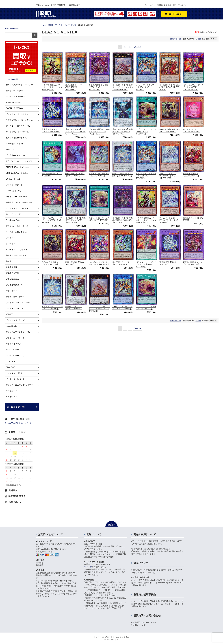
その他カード (11, 391)
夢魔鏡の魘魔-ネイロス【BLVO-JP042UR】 (193, 263)
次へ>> (137, 47)
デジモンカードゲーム (15, 338)
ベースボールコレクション (17, 232)
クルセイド (11, 361)
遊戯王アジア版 (12, 273)
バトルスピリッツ (13, 344)
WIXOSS (10, 314)
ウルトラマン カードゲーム (17, 132)
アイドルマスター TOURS (17, 208)
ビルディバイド (12, 244)
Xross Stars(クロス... (15, 102)
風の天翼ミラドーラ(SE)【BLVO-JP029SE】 (99, 175)
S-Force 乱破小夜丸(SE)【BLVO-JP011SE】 (169, 130)
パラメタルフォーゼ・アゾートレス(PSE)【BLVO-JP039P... (193, 87)
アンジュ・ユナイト (14, 185)
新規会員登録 (166, 5)
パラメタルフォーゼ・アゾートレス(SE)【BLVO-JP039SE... (52, 220)
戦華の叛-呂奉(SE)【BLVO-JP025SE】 (191, 175)
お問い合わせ (182, 5)
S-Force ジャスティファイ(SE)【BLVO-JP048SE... (146, 176)
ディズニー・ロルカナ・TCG (18, 126)
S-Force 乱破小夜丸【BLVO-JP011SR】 (50, 263)
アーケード (11, 238)
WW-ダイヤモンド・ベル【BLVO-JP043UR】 (52, 308)
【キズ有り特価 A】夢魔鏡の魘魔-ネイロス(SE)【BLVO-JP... (122, 220)
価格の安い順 (176, 39)
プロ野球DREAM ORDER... (17, 155)
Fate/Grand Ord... (13, 220)
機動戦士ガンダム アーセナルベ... (20, 202)
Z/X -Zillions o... (12, 279)
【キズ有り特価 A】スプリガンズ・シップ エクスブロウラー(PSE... (123, 87)
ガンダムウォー (12, 350)
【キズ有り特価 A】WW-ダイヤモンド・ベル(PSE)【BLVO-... (99, 132)
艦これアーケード (13, 214)
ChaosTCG (11, 367)
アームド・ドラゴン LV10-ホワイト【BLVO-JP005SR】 (169, 220)
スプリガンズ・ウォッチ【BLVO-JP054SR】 (146, 308)
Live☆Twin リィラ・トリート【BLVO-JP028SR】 (99, 263)
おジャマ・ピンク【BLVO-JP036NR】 (191, 130)
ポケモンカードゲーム (15, 297)
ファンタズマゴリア (14, 373)
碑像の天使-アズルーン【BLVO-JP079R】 (75, 175)
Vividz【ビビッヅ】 (14, 191)
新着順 (198, 39)
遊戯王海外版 (11, 267)
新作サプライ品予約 (14, 91)
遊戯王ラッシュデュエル (16, 255)
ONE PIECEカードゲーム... (17, 167)
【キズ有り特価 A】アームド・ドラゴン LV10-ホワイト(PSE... (75, 132)
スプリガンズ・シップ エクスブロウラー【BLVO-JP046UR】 (99, 309)
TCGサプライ (12, 397)
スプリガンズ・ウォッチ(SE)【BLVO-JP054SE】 (99, 219)
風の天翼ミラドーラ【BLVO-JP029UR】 (121, 263)
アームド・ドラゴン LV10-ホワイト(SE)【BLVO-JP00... (168, 176)
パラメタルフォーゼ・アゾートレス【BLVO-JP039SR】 (146, 265)
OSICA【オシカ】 (13, 179)
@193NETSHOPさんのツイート (18, 423)
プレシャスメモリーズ (15, 320)
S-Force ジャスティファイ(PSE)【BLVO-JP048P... (146, 87)
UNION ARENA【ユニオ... (17, 173)
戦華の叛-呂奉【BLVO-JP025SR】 (75, 263)
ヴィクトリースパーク (15, 379)
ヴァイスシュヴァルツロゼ (17, 114)
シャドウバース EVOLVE (16, 197)
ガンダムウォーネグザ (15, 356)
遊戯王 (9, 261)
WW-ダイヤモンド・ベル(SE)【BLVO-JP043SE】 (123, 175)
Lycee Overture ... (13, 326)
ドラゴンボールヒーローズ (17, 226)
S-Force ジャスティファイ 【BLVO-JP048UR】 (122, 308)
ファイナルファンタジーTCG (18, 332)
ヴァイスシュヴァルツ (15, 308)
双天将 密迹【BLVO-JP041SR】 (168, 263)
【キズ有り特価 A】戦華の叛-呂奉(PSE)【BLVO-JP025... (170, 87)
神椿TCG (10, 149)
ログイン (151, 5)
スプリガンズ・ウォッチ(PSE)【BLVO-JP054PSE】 (146, 132)
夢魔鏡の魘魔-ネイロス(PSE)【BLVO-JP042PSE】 (98, 87)
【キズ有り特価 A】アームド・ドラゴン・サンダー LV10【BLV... (146, 220)
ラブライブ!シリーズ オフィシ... (20, 120)
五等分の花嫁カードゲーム (17, 138)
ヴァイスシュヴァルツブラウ (18, 303)
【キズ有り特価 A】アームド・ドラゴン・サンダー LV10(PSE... (52, 87)
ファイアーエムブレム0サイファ (19, 385)
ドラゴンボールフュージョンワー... (21, 161)
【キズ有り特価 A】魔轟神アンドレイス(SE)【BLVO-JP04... (75, 220)
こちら (96, 595)
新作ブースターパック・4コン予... (20, 85)
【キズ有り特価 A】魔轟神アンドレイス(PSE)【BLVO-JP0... (122, 132)
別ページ (88, 567)
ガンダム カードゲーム (15, 97)
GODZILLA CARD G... (15, 108)
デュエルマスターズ (14, 285)
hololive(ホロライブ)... (15, 144)
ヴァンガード (11, 291)
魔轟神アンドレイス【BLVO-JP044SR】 (74, 308)
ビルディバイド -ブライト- (17, 250)
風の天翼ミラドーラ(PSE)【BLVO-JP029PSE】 (74, 87)
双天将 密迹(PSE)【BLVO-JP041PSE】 (51, 130)
